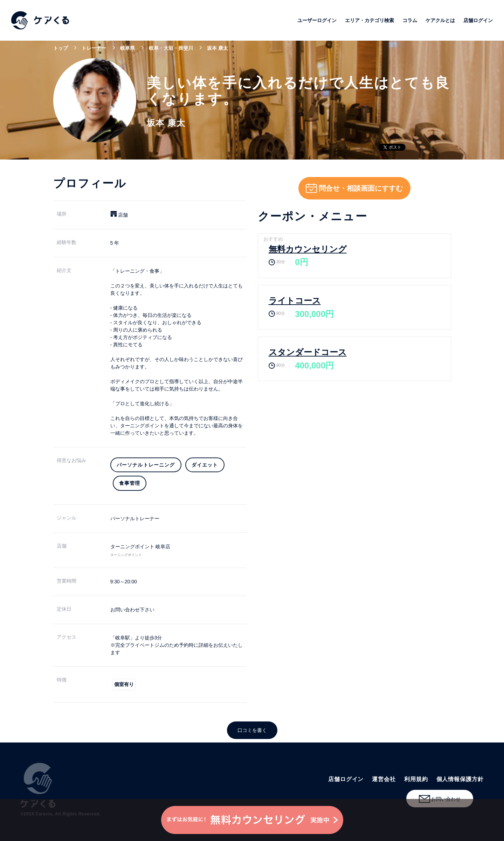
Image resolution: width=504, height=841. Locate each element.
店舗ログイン (478, 20)
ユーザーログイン (317, 20)
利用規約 (416, 779)
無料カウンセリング (308, 249)
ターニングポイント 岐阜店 (140, 547)
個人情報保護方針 (460, 779)
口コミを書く (252, 730)
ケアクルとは (440, 20)
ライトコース (295, 301)
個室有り (124, 684)
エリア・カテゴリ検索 (370, 20)
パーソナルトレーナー (135, 518)
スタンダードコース (308, 352)
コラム (410, 20)
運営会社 (384, 779)
